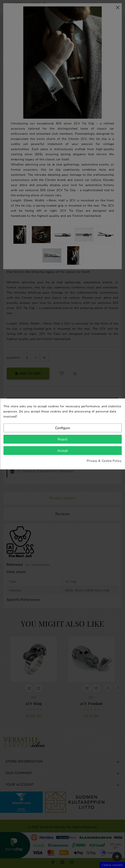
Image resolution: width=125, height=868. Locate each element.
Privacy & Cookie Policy (104, 461)
